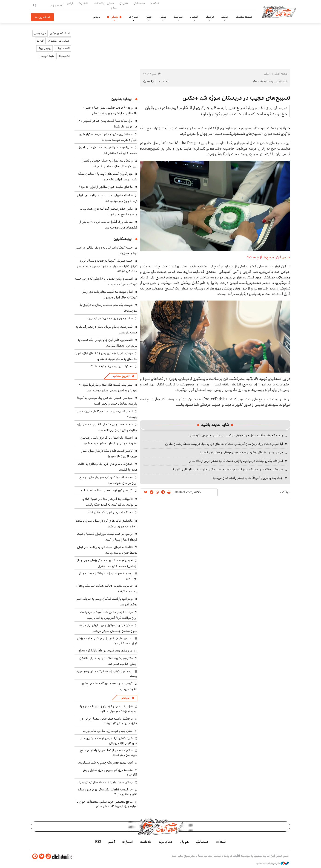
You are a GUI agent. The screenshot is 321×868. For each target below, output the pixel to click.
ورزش (163, 17)
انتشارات (83, 3)
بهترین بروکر (44, 48)
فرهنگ (210, 17)
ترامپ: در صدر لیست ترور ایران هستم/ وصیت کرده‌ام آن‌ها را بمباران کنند (107, 537)
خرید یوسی (40, 33)
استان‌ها (134, 17)
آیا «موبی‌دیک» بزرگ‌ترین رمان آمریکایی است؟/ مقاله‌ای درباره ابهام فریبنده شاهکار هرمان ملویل (224, 444)
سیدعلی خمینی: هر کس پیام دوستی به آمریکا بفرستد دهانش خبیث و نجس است (107, 401)
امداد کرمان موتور (60, 33)
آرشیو (70, 3)
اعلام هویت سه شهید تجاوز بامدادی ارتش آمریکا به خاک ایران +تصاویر (109, 295)
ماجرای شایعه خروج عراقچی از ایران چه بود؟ (106, 187)
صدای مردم (112, 5)
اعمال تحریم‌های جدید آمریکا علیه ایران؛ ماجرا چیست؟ (107, 414)
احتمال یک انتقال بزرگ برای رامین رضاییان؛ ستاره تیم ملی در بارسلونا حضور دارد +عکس (109, 441)
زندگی (114, 17)
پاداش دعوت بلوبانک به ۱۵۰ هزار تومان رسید (106, 782)
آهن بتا (40, 41)
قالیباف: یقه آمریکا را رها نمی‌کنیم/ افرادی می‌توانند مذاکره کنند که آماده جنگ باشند (110, 502)
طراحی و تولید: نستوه (272, 863)
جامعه (225, 17)
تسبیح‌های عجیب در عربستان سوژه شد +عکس (236, 98)
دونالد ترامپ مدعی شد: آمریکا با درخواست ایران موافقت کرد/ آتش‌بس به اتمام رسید (109, 615)
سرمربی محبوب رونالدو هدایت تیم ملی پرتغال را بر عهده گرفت (107, 589)
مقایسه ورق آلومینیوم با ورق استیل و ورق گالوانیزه (110, 772)
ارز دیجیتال (64, 56)
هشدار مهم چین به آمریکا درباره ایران (110, 318)
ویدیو (97, 17)
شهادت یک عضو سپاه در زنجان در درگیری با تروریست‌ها (109, 308)
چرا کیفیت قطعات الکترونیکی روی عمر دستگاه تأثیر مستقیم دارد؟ (107, 792)
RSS (98, 842)
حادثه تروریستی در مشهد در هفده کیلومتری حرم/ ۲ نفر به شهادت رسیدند (108, 137)
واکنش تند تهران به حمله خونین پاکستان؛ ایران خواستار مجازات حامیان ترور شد (109, 163)
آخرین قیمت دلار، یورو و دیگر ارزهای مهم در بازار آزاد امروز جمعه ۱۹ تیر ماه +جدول (106, 563)
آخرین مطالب (121, 376)
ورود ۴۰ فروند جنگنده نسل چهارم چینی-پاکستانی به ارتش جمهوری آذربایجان (236, 435)
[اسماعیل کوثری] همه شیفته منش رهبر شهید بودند (107, 674)
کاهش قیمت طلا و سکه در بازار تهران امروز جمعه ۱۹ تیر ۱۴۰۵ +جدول (109, 454)
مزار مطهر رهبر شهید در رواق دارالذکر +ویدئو (105, 651)
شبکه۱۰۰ (155, 3)
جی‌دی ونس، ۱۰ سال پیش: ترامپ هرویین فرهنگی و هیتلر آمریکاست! (241, 452)
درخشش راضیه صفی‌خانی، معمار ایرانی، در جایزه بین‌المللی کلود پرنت (109, 721)
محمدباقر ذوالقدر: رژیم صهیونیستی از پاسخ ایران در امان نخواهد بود (108, 480)
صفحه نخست (244, 17)
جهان (149, 17)
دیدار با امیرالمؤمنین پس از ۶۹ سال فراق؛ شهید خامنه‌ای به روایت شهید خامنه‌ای (106, 356)
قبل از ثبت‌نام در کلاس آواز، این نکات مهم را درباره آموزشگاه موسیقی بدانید (109, 709)
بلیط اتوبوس (47, 56)
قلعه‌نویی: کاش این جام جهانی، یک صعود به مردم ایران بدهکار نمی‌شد (107, 343)
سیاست (178, 17)
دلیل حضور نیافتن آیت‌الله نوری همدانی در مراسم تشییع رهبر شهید (109, 212)
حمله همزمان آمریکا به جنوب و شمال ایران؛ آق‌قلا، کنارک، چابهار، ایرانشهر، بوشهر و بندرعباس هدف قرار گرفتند (107, 266)
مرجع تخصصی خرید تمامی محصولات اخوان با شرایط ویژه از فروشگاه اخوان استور (107, 804)
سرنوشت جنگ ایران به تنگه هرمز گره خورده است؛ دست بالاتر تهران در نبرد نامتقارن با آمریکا (227, 469)
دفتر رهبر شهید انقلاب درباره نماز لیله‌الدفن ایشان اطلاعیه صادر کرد (108, 661)
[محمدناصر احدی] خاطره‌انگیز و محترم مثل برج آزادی (108, 576)
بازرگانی (125, 698)
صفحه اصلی (281, 74)
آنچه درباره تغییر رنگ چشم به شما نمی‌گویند (105, 763)
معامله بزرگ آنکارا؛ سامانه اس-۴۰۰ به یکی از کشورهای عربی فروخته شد (108, 225)
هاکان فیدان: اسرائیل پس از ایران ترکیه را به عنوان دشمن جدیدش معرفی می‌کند (108, 628)
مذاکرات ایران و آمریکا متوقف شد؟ (112, 366)
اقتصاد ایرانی (63, 48)
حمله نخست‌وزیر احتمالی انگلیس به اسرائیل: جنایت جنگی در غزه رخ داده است (107, 427)
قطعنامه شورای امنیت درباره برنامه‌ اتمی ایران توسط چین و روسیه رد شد (107, 198)
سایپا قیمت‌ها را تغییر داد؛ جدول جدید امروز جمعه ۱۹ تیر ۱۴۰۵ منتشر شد (108, 150)
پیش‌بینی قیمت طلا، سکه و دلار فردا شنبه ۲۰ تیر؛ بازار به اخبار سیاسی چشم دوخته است (108, 388)
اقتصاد (194, 17)
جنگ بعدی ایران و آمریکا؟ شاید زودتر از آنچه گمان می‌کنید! (247, 478)
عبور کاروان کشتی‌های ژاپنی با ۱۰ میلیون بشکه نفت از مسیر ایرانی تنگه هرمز (108, 177)
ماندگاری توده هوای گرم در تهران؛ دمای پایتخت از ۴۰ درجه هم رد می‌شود (106, 524)
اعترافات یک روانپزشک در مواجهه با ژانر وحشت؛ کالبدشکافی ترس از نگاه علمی (236, 461)
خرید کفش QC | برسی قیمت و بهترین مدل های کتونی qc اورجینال (108, 741)
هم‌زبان (124, 3)
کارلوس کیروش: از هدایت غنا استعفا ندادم (107, 490)
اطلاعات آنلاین (279, 12)
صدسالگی (139, 3)
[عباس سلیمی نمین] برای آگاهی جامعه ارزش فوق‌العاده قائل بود (107, 641)
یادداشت (99, 3)
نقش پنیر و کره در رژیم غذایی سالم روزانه (108, 731)
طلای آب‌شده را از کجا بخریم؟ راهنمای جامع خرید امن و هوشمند (109, 753)
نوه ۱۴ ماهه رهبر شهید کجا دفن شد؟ (110, 512)
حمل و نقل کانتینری (59, 41)
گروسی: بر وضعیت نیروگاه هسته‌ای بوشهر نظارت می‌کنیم (110, 686)
